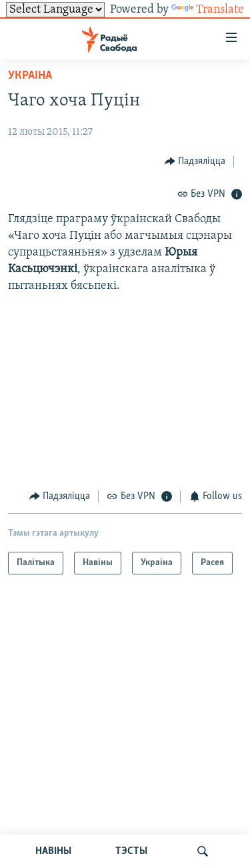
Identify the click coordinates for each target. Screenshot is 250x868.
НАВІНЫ (53, 851)
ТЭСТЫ (131, 851)
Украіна (30, 76)
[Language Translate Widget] (55, 10)
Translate (208, 10)
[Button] (195, 161)
